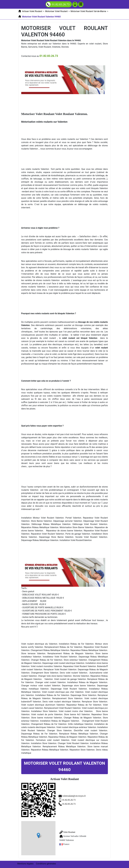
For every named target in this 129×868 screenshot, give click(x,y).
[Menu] (81, 4)
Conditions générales (46, 864)
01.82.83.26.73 (70, 800)
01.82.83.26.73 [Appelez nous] (58, 4)
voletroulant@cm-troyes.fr (75, 796)
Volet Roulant (68, 832)
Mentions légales (25, 864)
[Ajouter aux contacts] (75, 4)
